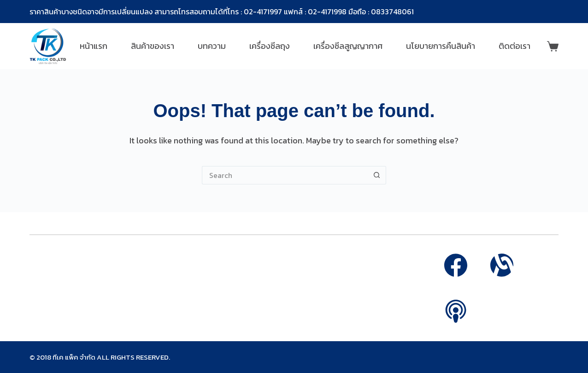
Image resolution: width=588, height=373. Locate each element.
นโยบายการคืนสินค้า (441, 46)
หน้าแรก (94, 46)
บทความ (212, 46)
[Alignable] (502, 265)
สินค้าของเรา (153, 46)
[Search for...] (285, 175)
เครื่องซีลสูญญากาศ (348, 46)
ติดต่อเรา (514, 46)
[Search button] (377, 175)
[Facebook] (456, 265)
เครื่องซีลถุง (270, 46)
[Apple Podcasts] (456, 311)
